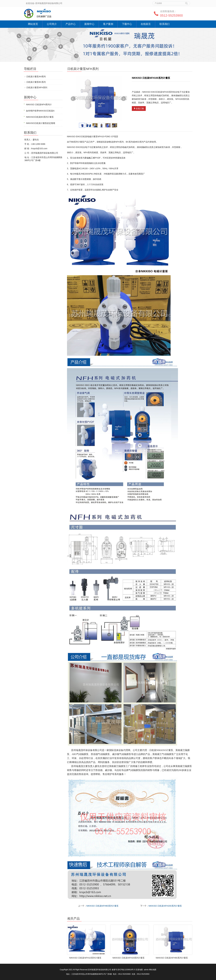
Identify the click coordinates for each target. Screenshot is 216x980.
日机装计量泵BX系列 (36, 82)
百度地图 (139, 970)
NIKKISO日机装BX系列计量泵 (40, 117)
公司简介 (52, 24)
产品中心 (71, 24)
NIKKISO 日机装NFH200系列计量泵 (165, 906)
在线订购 (139, 109)
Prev (73, 99)
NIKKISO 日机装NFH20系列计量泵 (128, 958)
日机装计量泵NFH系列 (37, 87)
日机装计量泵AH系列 (36, 77)
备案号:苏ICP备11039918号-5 (123, 970)
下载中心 (127, 24)
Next (124, 99)
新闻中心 (89, 24)
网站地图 (153, 970)
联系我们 (165, 24)
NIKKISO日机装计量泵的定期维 (41, 123)
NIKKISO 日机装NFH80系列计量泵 (102, 906)
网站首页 (33, 24)
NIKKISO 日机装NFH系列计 (39, 105)
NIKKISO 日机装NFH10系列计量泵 (85, 958)
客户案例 (108, 24)
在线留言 (146, 24)
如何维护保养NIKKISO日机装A (40, 111)
